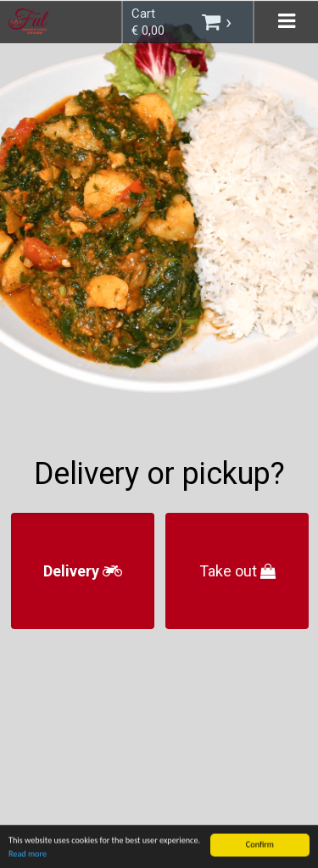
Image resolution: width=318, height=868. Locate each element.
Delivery (83, 571)
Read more (28, 862)
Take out (237, 571)
